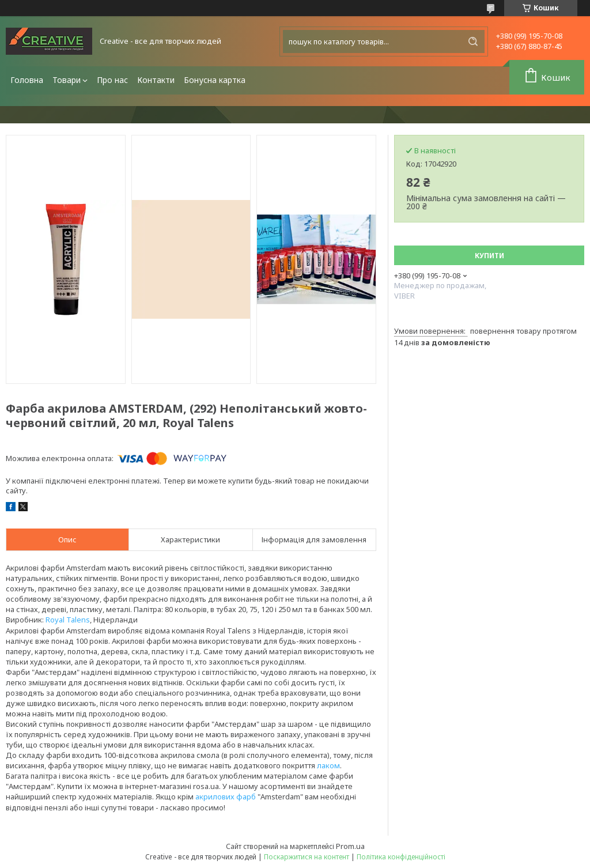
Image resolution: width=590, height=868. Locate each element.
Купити (489, 256)
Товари (67, 80)
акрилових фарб (226, 797)
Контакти (156, 80)
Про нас (112, 80)
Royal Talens (68, 620)
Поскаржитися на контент (307, 857)
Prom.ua (350, 846)
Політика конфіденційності (401, 857)
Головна (27, 80)
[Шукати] (473, 41)
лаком (328, 765)
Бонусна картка (215, 80)
